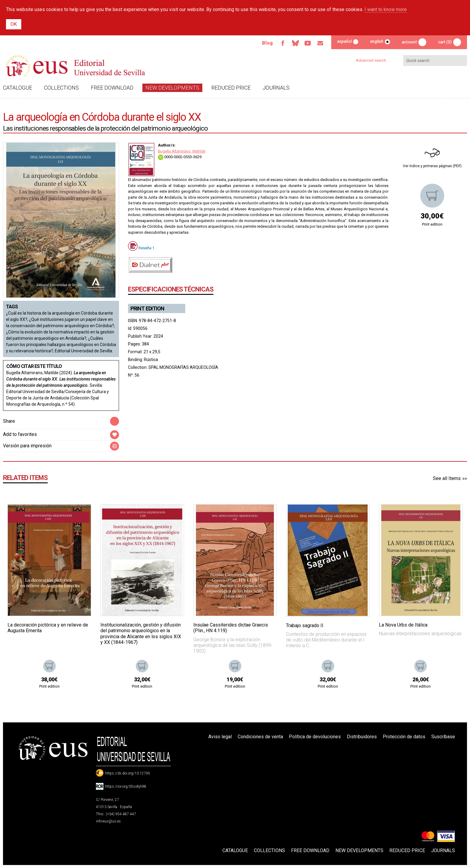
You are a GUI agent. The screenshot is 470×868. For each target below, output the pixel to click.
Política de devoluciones (315, 737)
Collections (61, 88)
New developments (172, 88)
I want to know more (386, 9)
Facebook (283, 43)
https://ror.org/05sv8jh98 (126, 787)
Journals (276, 88)
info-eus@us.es (108, 821)
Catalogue (18, 88)
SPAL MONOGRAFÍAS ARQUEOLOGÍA (183, 367)
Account (409, 42)
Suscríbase (443, 737)
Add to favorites (20, 434)
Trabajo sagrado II (305, 625)
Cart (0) (445, 42)
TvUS (308, 43)
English (377, 41)
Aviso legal (220, 737)
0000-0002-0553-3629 (180, 157)
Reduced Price (231, 88)
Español (344, 41)
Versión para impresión (27, 446)
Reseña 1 (146, 248)
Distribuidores (362, 737)
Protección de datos (404, 737)
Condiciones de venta (260, 737)
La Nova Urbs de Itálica (403, 625)
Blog (267, 43)
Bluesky (295, 43)
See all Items (447, 478)
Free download (112, 88)
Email (320, 43)
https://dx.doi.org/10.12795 (128, 773)
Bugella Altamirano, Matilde (182, 151)
